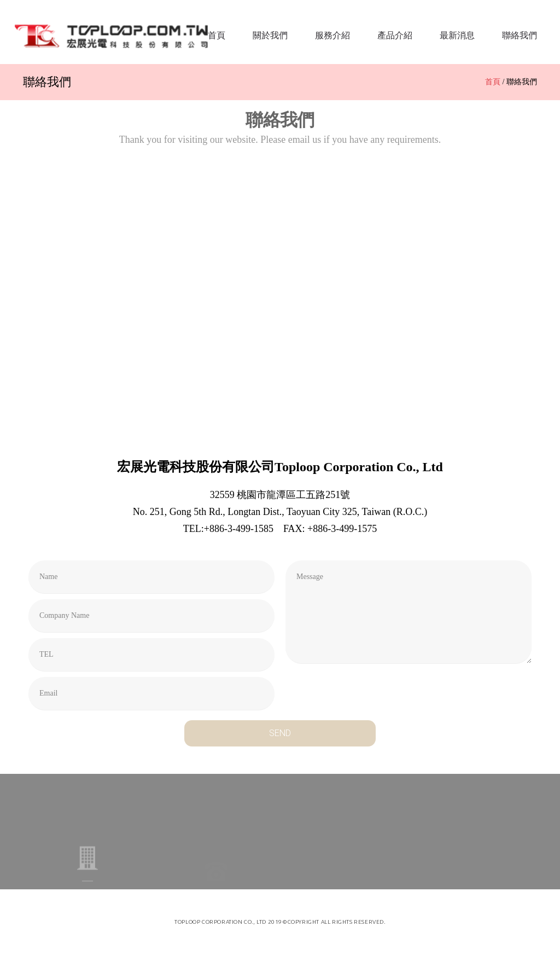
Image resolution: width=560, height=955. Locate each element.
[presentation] (369, 691)
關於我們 (270, 35)
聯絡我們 (520, 35)
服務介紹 (332, 35)
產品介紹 (395, 35)
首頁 (217, 35)
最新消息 (457, 35)
